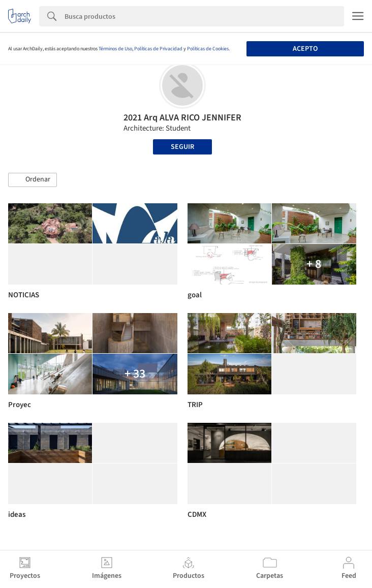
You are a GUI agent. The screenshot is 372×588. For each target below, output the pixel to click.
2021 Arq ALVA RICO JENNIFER (182, 118)
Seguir (182, 147)
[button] (33, 180)
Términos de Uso (115, 49)
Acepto (305, 49)
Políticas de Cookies (208, 49)
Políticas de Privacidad (158, 49)
